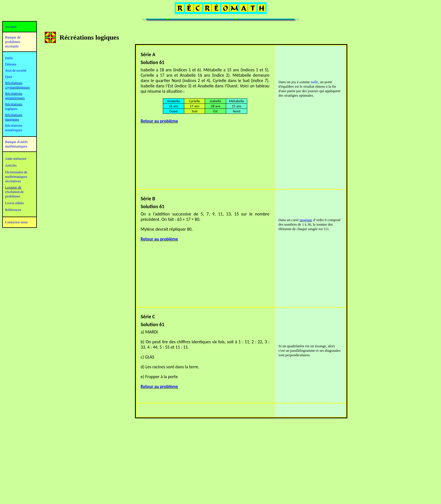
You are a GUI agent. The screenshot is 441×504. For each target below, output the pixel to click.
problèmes (13, 196)
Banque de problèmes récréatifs (13, 42)
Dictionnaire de (16, 172)
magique (306, 220)
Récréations (14, 104)
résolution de (14, 192)
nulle (314, 82)
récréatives (13, 181)
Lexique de (13, 187)
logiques (11, 109)
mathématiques (16, 177)
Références (13, 210)
